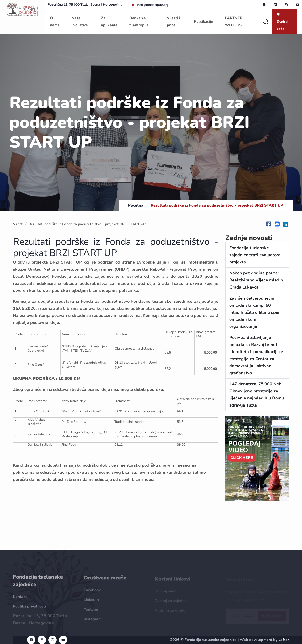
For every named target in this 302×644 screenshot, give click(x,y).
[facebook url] (264, 5)
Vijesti (18, 224)
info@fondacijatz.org (153, 5)
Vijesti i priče (173, 22)
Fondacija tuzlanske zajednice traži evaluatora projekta (255, 255)
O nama (55, 22)
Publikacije (203, 22)
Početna (136, 205)
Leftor (284, 640)
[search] (266, 22)
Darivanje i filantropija (139, 22)
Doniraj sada (283, 22)
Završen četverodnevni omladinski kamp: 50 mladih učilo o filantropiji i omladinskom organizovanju (256, 312)
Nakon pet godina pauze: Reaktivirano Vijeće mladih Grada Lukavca (256, 280)
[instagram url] (286, 5)
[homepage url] (23, 9)
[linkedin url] (275, 5)
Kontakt (20, 599)
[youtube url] (298, 5)
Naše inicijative (80, 22)
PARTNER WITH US (234, 22)
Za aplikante (109, 22)
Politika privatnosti (29, 609)
